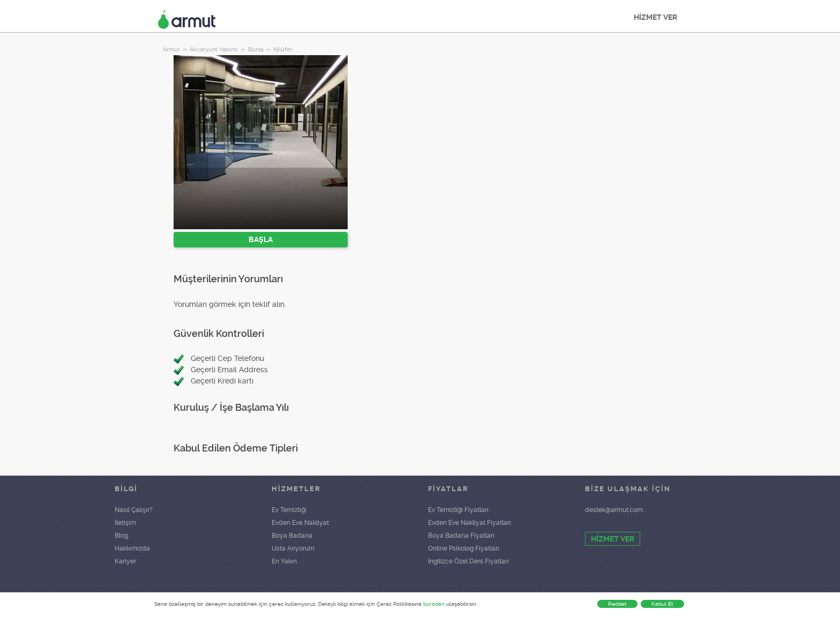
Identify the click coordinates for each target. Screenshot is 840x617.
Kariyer (125, 561)
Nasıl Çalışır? (134, 510)
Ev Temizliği (289, 510)
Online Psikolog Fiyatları (464, 548)
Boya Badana (292, 536)
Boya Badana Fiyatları (461, 536)
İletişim (125, 523)
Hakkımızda (132, 548)
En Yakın (284, 561)
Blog (121, 536)
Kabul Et (662, 604)
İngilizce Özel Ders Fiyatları (468, 561)
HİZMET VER (655, 17)
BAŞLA (261, 239)
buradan (434, 604)
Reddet (617, 604)
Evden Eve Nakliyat (300, 523)
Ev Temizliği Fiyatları (458, 510)
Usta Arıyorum (293, 548)
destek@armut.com (614, 510)
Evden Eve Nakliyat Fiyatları (470, 523)
